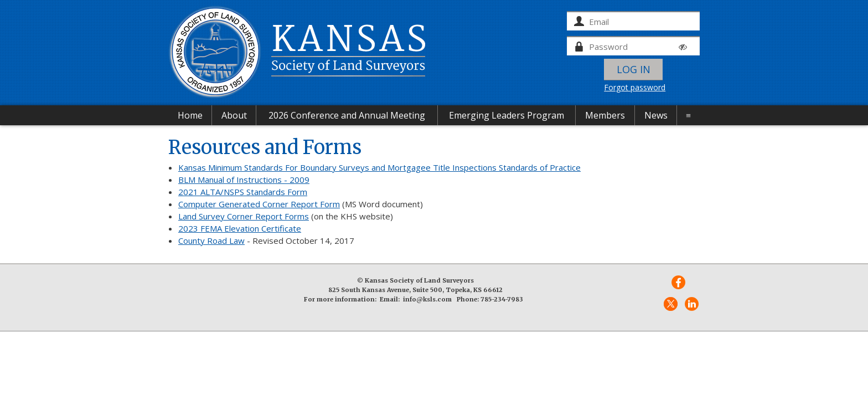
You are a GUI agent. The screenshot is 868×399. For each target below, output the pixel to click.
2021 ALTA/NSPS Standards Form (243, 192)
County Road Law (211, 241)
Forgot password (635, 87)
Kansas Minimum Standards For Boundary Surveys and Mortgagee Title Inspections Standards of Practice (379, 167)
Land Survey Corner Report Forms (244, 216)
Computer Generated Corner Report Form (259, 204)
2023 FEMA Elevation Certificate (240, 228)
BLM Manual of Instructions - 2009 (244, 180)
